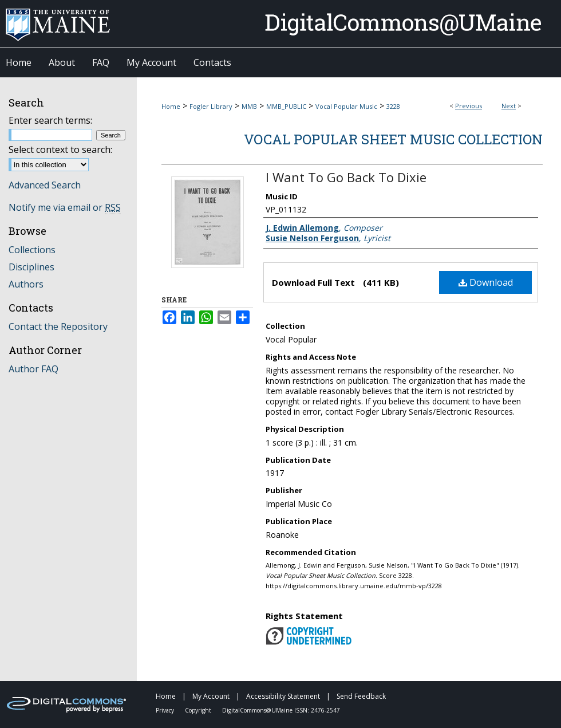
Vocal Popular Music (346, 106)
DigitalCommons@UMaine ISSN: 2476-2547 (281, 710)
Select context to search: (60, 149)
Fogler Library (211, 106)
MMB (249, 106)
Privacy (166, 710)
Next (509, 106)
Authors (26, 284)
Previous (469, 106)
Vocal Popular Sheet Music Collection (393, 139)
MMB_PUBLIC (286, 106)
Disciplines (31, 267)
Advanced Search (45, 185)
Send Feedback (361, 696)
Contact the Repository (58, 326)
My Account (212, 696)
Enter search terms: (50, 120)
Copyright (199, 710)
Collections (32, 250)
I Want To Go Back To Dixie (346, 177)
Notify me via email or (65, 207)
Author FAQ (33, 369)
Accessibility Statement (284, 696)
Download (486, 282)
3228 (393, 106)
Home (171, 106)
